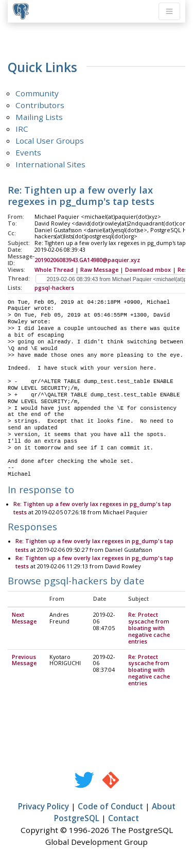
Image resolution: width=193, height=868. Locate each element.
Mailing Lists (39, 117)
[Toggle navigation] (169, 11)
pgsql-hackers (54, 288)
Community (37, 93)
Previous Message (24, 661)
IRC (22, 129)
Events (28, 152)
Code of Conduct (110, 807)
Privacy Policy (43, 807)
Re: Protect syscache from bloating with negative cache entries (149, 629)
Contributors (40, 105)
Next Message (24, 619)
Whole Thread (54, 270)
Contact (124, 819)
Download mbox (148, 270)
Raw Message (99, 270)
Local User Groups (50, 141)
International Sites (50, 164)
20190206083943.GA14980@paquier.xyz (87, 260)
